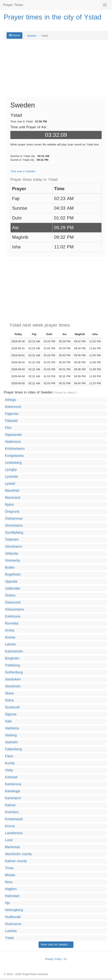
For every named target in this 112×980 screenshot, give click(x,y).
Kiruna (10, 826)
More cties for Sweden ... (56, 945)
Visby (9, 770)
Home (14, 35)
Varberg (11, 735)
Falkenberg (13, 749)
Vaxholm (11, 742)
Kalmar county (16, 861)
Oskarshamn (14, 609)
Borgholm (12, 658)
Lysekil (10, 484)
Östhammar (14, 519)
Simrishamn (14, 526)
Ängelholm (13, 575)
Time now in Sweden (23, 171)
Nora (9, 882)
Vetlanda (11, 554)
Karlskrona (13, 784)
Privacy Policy (53, 959)
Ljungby (11, 470)
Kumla (10, 763)
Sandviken (13, 679)
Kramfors (12, 812)
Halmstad (12, 896)
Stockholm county (18, 854)
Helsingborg (14, 910)
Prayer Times (13, 5)
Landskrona (14, 833)
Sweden (32, 36)
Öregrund (12, 512)
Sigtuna (11, 714)
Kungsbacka (14, 456)
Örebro (10, 595)
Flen (8, 428)
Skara (9, 693)
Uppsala (11, 582)
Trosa (9, 868)
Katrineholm (14, 651)
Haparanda (13, 435)
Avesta (10, 637)
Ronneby (12, 623)
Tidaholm (12, 540)
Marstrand (13, 498)
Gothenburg (14, 672)
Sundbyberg (14, 533)
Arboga (10, 400)
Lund (9, 840)
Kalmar (10, 805)
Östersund (13, 602)
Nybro (9, 505)
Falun (9, 756)
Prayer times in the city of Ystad (53, 17)
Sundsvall (12, 707)
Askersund (13, 407)
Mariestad (12, 847)
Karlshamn (13, 798)
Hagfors (11, 889)
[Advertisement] (56, 70)
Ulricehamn (13, 547)
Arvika (10, 630)
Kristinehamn (15, 449)
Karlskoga (12, 791)
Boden (10, 568)
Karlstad (11, 777)
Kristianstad (14, 819)
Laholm (10, 644)
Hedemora (13, 442)
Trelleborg (12, 665)
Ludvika (11, 931)
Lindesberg (13, 463)
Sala (8, 721)
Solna (9, 700)
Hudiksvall (13, 917)
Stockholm (13, 686)
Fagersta (12, 414)
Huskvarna (13, 924)
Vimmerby (13, 561)
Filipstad (11, 421)
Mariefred (12, 491)
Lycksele (11, 477)
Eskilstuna (13, 616)
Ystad (9, 938)
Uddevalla (12, 589)
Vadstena (12, 728)
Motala (10, 875)
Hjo (7, 903)
